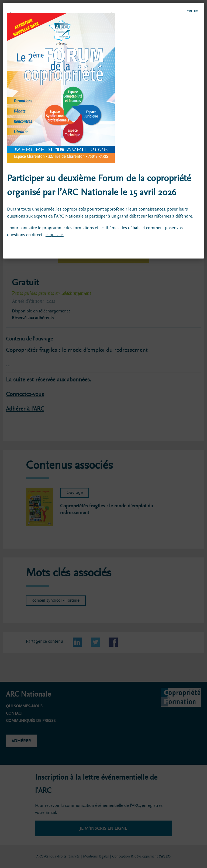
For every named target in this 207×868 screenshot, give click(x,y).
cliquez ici (55, 235)
